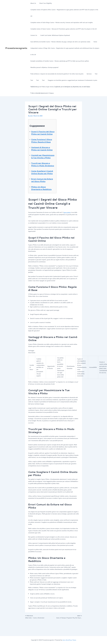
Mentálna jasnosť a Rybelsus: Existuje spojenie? (44, 61)
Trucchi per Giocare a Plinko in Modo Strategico (42, 169)
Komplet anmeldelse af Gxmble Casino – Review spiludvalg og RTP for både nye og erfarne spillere (59, 55)
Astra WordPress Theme (69, 640)
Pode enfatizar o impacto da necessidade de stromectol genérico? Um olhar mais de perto (57, 67)
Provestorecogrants (16, 45)
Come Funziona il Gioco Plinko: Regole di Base (43, 138)
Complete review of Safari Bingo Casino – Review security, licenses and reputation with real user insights (61, 16)
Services (88, 67)
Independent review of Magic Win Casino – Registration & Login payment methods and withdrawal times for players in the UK (65, 45)
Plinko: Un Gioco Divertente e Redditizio (43, 199)
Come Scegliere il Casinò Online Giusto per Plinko (42, 179)
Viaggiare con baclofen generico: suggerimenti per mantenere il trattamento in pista (70, 74)
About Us (33, 3)
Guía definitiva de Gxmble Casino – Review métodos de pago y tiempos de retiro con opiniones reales (60, 35)
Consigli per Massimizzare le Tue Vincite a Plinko (41, 159)
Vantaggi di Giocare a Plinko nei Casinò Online (42, 148)
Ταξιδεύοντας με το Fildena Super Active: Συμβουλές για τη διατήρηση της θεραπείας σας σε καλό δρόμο (60, 80)
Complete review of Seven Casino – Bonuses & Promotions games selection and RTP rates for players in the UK (63, 22)
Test (94, 67)
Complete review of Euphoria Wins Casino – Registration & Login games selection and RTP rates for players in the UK (65, 10)
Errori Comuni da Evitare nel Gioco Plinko (40, 190)
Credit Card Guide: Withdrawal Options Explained (54, 29)
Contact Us (33, 29)
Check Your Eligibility (45, 3)
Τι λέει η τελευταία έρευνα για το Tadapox (42, 87)
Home (94, 35)
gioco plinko (67, 223)
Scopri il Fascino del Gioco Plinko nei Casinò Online (43, 127)
